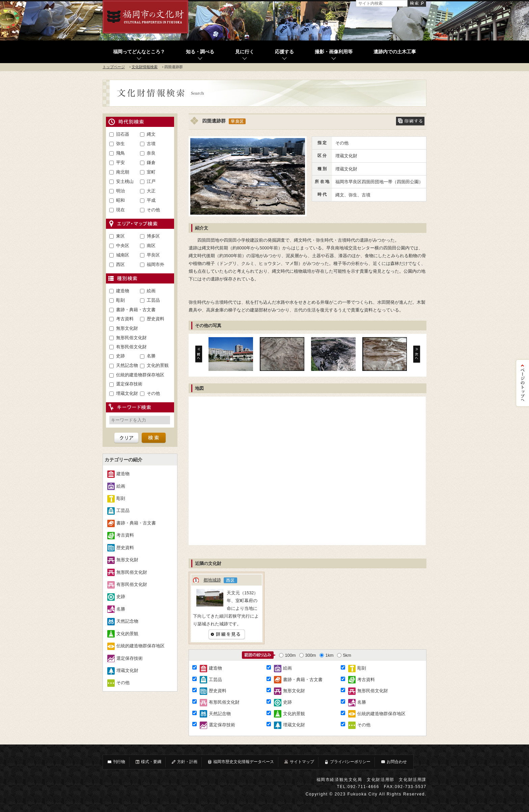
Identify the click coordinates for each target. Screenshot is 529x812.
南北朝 (123, 172)
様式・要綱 (148, 762)
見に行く (245, 52)
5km (344, 655)
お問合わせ (394, 762)
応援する (284, 52)
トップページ (114, 67)
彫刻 (120, 300)
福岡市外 (156, 264)
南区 (151, 246)
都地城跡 (212, 580)
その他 (153, 210)
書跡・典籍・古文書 (136, 310)
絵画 (151, 291)
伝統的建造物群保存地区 (140, 375)
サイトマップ (299, 762)
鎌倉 (151, 163)
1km (327, 655)
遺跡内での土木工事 (395, 52)
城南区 (123, 255)
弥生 (120, 144)
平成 (151, 200)
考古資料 (125, 319)
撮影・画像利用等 (334, 52)
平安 (120, 163)
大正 (151, 191)
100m (287, 655)
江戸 (151, 181)
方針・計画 (184, 762)
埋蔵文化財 (127, 393)
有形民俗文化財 (131, 347)
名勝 (151, 356)
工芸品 (153, 300)
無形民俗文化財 (131, 338)
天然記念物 (127, 365)
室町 (151, 172)
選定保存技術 (129, 384)
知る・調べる (200, 52)
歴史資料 (156, 319)
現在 (120, 210)
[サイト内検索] (382, 3)
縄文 (151, 134)
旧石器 (123, 134)
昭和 (120, 200)
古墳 (151, 144)
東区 (120, 236)
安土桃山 (125, 181)
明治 (120, 191)
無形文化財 (127, 328)
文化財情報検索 (145, 67)
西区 (120, 264)
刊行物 (116, 762)
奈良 (151, 153)
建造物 (123, 291)
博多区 (153, 236)
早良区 (153, 255)
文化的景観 (158, 365)
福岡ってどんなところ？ (139, 52)
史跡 (120, 356)
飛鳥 (120, 153)
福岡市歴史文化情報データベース (241, 762)
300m (308, 655)
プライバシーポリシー (347, 762)
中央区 (123, 246)
